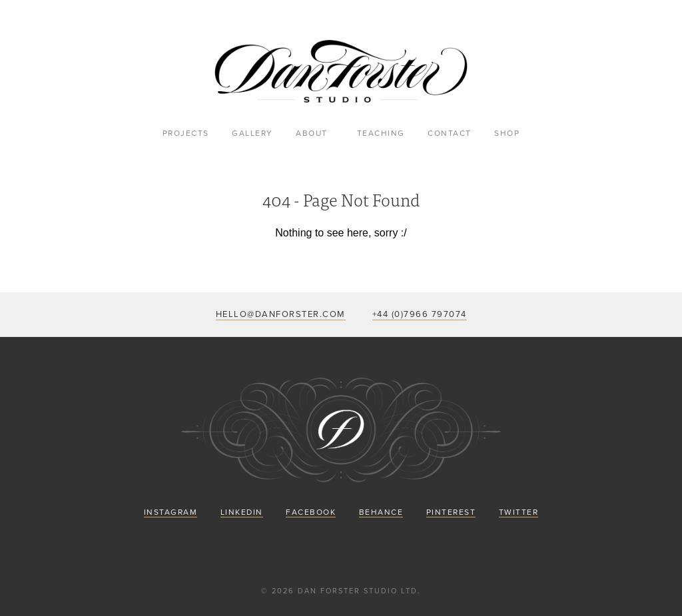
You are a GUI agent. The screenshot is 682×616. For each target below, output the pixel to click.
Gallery (252, 133)
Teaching (381, 133)
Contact (450, 133)
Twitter (519, 512)
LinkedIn (242, 512)
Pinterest (451, 512)
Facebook (311, 512)
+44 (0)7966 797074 (420, 314)
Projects (186, 133)
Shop (507, 133)
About (312, 133)
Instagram (171, 512)
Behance (381, 512)
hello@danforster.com (281, 314)
